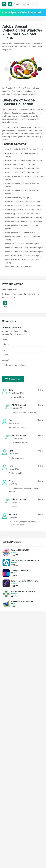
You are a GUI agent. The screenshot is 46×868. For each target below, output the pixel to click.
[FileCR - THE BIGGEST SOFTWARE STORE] (4, 4)
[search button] (10, 4)
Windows (14, 552)
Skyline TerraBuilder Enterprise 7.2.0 (25, 560)
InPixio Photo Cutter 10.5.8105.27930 (25, 581)
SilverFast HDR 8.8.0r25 (20, 550)
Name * (4, 340)
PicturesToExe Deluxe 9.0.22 (22, 602)
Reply (41, 390)
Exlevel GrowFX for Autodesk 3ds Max (25, 591)
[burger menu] (43, 4)
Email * (4, 350)
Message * (5, 360)
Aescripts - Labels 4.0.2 (20, 571)
